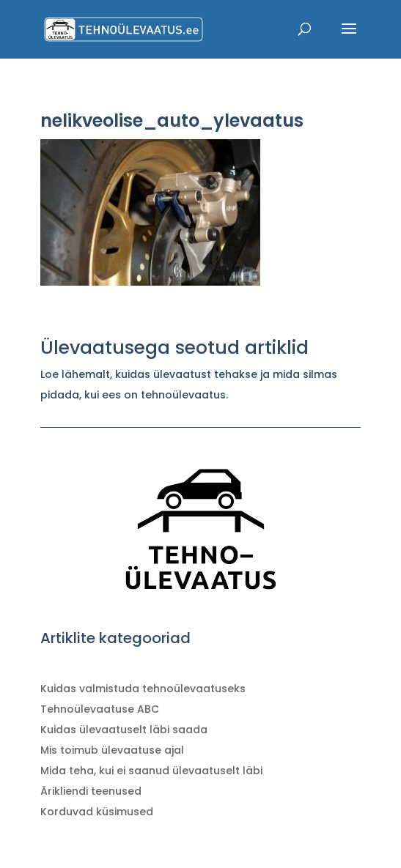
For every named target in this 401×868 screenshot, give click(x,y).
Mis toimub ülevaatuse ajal (112, 750)
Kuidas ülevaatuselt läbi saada (124, 730)
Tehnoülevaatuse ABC (100, 709)
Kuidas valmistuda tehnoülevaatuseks (143, 689)
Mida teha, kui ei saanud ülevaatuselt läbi (151, 771)
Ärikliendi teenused (91, 791)
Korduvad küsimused (97, 812)
